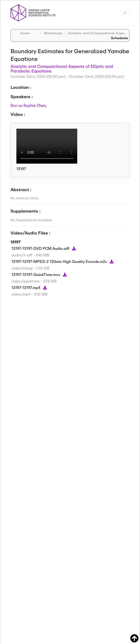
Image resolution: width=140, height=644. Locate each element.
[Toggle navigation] (125, 13)
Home (25, 33)
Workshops (53, 33)
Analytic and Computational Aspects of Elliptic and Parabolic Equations (62, 69)
